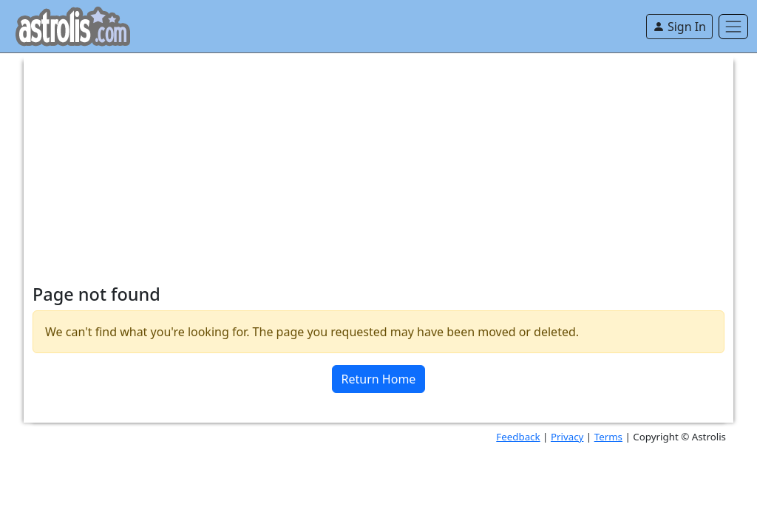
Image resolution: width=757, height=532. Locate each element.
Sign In (679, 27)
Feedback (518, 437)
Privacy (567, 437)
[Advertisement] (378, 157)
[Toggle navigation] (733, 27)
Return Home (379, 379)
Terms (608, 437)
